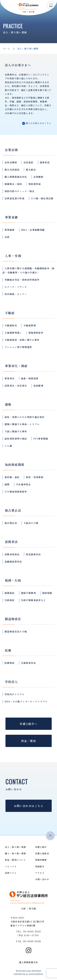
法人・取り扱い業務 (15, 847)
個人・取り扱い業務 (15, 853)
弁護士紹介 (41, 847)
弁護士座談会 (42, 853)
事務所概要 (41, 860)
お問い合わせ (42, 879)
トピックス (11, 866)
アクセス (40, 873)
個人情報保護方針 (28, 962)
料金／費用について (15, 860)
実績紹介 (40, 866)
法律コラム (11, 873)
